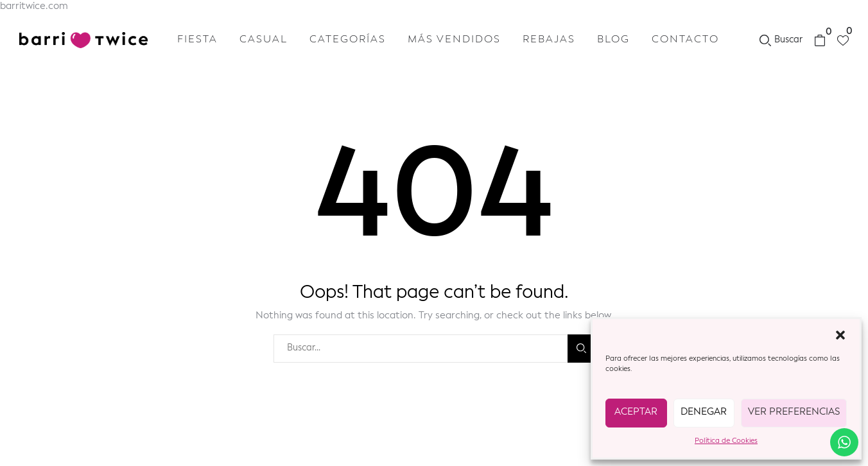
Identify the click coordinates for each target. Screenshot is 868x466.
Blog (613, 40)
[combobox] (421, 349)
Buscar (581, 348)
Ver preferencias (794, 412)
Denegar (704, 412)
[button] (840, 335)
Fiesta (197, 40)
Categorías (348, 40)
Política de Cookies (726, 441)
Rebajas (549, 40)
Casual (264, 40)
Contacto (685, 40)
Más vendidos (454, 40)
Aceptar (636, 412)
